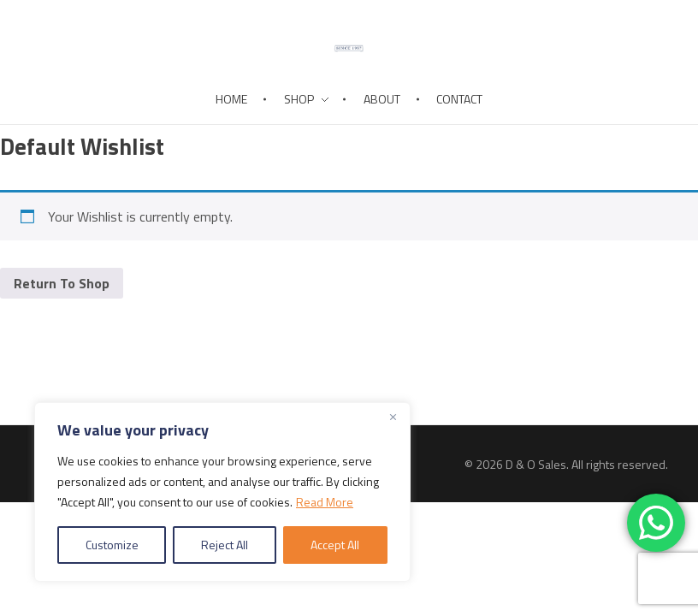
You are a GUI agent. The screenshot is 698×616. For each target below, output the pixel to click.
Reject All (225, 545)
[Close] (393, 417)
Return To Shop (62, 283)
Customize (112, 545)
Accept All (335, 545)
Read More (325, 502)
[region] (222, 492)
